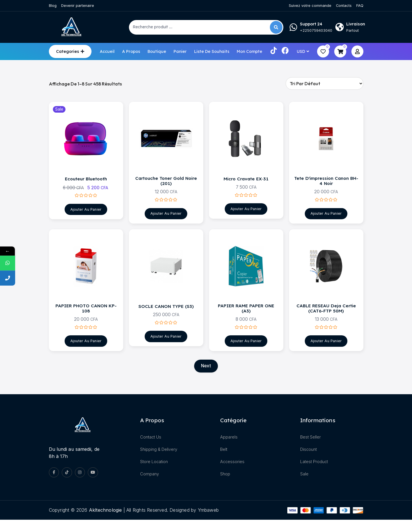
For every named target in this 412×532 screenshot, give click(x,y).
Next (206, 377)
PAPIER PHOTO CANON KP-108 (86, 318)
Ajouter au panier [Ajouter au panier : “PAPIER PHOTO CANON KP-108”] (86, 352)
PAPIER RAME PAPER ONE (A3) (246, 318)
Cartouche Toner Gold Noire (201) (166, 185)
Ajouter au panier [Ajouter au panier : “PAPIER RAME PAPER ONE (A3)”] (246, 352)
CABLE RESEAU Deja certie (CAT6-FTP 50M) (326, 318)
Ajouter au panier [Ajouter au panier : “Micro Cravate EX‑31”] (246, 213)
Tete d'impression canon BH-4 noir (326, 185)
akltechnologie (106, 522)
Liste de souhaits (212, 51)
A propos (131, 51)
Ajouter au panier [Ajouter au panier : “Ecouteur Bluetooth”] (86, 214)
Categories (68, 51)
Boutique (157, 51)
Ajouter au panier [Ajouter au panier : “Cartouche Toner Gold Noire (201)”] (166, 219)
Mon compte (249, 51)
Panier (180, 51)
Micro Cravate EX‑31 (246, 183)
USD (301, 51)
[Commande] (325, 83)
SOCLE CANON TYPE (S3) (166, 315)
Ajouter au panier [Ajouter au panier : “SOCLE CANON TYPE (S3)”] (166, 347)
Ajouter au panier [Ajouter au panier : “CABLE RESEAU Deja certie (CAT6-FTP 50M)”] (326, 352)
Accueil (107, 51)
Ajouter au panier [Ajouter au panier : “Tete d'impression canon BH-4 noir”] (326, 219)
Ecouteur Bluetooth (86, 183)
